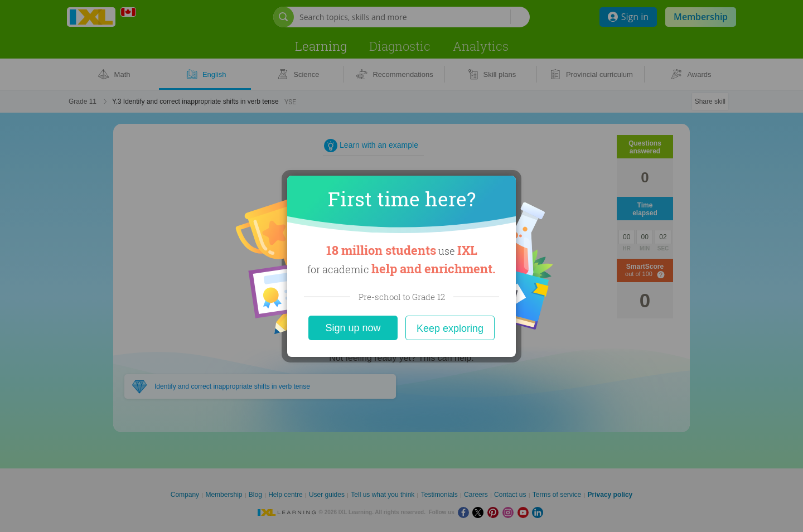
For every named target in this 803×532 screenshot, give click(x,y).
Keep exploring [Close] (450, 328)
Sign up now (353, 328)
